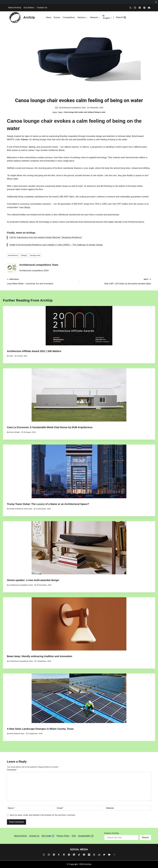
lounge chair (35, 255)
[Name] (30, 808)
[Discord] (64, 855)
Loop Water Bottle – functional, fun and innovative (42, 281)
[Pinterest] (144, 8)
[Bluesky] (114, 855)
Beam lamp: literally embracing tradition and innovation (40, 656)
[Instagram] (135, 8)
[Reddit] (99, 855)
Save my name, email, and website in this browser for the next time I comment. (43, 815)
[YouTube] (109, 855)
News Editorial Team (17, 734)
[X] (130, 8)
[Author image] (57, 108)
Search (145, 837)
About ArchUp (15, 8)
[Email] (149, 8)
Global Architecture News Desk (21, 509)
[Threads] (94, 855)
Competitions (69, 17)
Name (12, 808)
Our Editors (29, 8)
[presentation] (79, 326)
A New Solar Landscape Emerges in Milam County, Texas (40, 729)
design (24, 255)
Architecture (13, 255)
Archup (31, 233)
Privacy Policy (63, 836)
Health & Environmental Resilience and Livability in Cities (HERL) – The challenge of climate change (56, 245)
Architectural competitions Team (74, 108)
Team (11, 356)
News (49, 17)
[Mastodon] (74, 855)
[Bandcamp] (104, 855)
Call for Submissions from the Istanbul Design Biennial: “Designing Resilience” (46, 237)
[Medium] (89, 855)
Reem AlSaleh (15, 432)
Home (55, 112)
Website (110, 808)
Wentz (27, 207)
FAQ (74, 836)
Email (60, 808)
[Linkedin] (140, 8)
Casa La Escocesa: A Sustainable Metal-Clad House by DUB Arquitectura (50, 427)
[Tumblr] (59, 855)
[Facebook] (84, 855)
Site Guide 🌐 (48, 836)
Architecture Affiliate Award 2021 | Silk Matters (34, 351)
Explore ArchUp (112, 833)
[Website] (128, 808)
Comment (12, 770)
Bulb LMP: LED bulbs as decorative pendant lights (116, 281)
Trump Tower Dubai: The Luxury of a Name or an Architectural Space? (48, 504)
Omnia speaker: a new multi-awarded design (33, 580)
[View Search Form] (121, 17)
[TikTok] (79, 855)
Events (57, 17)
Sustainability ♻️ (86, 836)
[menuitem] (156, 2)
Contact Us (42, 8)
